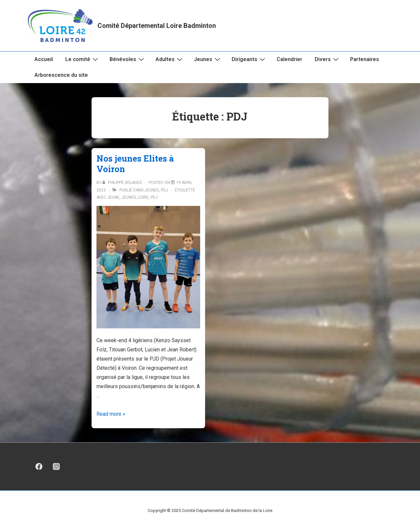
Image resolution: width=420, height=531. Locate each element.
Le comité (83, 59)
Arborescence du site (61, 75)
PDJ (164, 190)
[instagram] (56, 467)
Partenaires (365, 59)
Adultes (170, 59)
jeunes (129, 197)
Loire (143, 197)
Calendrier (289, 59)
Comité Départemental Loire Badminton (157, 26)
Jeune (113, 197)
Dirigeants (249, 59)
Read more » (111, 414)
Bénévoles (128, 59)
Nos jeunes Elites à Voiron (135, 164)
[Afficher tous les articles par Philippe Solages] (123, 183)
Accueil (44, 59)
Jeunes (208, 59)
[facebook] (39, 467)
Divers (327, 59)
